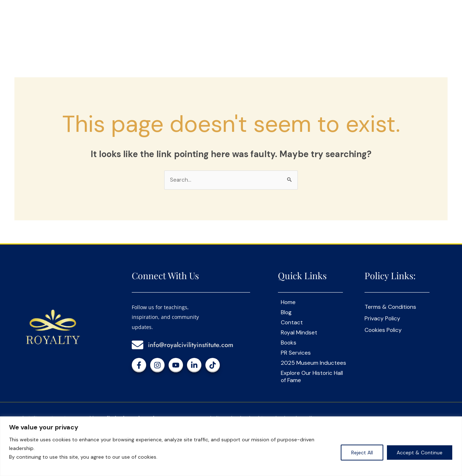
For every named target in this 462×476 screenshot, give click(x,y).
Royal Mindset (299, 333)
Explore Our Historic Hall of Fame (312, 377)
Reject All (362, 453)
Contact (292, 323)
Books (289, 343)
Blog (286, 313)
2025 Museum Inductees (313, 363)
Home (288, 303)
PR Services (296, 353)
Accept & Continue (420, 453)
